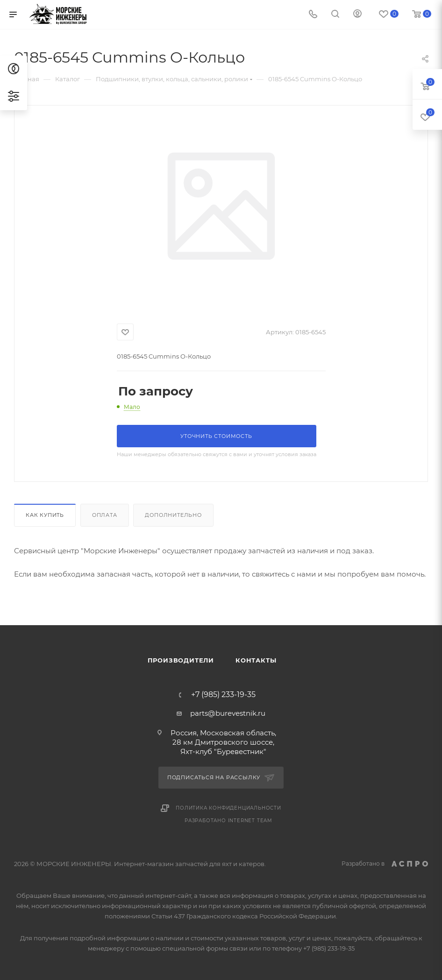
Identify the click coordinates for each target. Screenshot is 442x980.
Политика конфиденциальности (228, 808)
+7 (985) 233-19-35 (223, 695)
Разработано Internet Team (228, 821)
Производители (181, 660)
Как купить (45, 515)
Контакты (256, 660)
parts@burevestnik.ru (228, 713)
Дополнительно (173, 515)
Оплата (105, 515)
